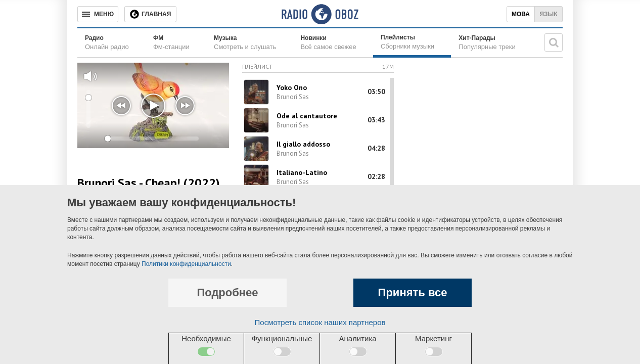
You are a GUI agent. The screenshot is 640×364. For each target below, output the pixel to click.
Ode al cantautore (307, 116)
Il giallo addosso (303, 144)
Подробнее (227, 292)
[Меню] (98, 14)
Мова (521, 14)
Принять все (413, 292)
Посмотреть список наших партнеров (320, 322)
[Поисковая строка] (554, 42)
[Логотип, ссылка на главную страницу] (320, 14)
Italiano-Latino (302, 172)
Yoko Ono (292, 87)
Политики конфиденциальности (186, 264)
